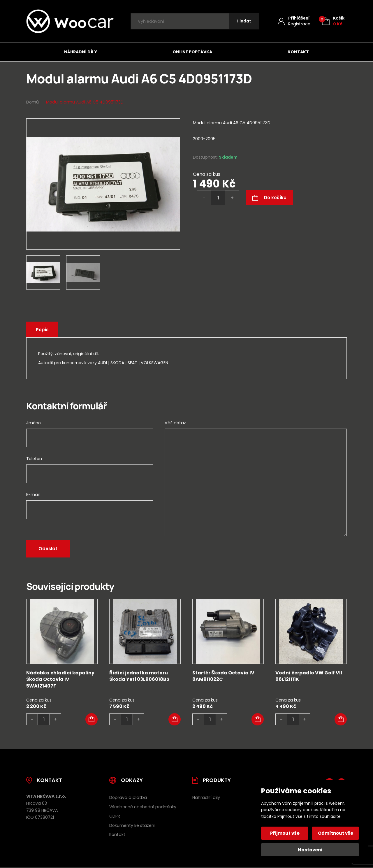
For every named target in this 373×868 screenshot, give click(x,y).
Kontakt (298, 52)
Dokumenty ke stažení (132, 825)
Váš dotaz (175, 423)
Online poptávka (192, 52)
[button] (92, 719)
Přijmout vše (285, 833)
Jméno (34, 423)
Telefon (34, 459)
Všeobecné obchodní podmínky (143, 807)
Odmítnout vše (336, 833)
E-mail (33, 495)
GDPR (115, 816)
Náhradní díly (81, 52)
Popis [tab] (42, 330)
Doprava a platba (128, 797)
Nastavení (310, 850)
